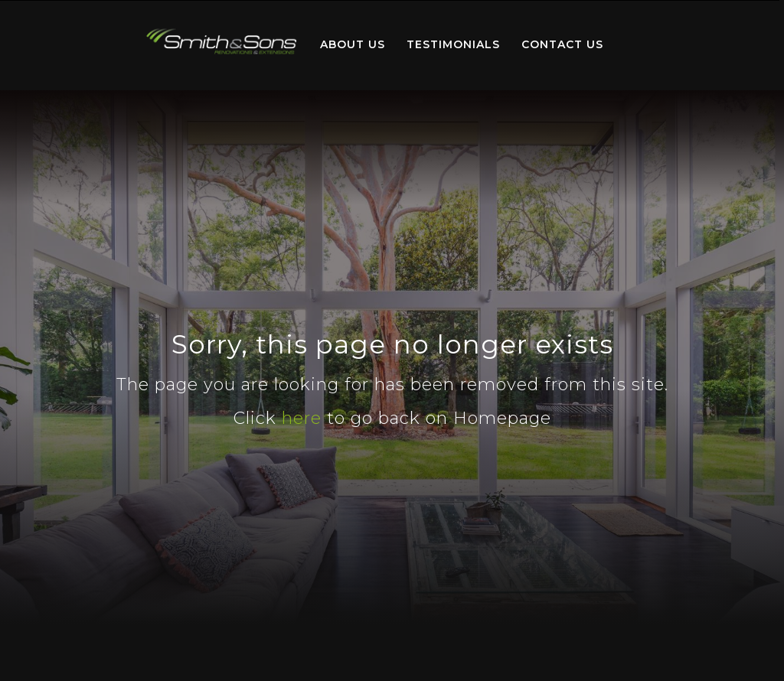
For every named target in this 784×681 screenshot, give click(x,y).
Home (222, 42)
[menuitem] (222, 45)
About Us (353, 44)
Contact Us (562, 44)
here (302, 418)
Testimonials (453, 44)
